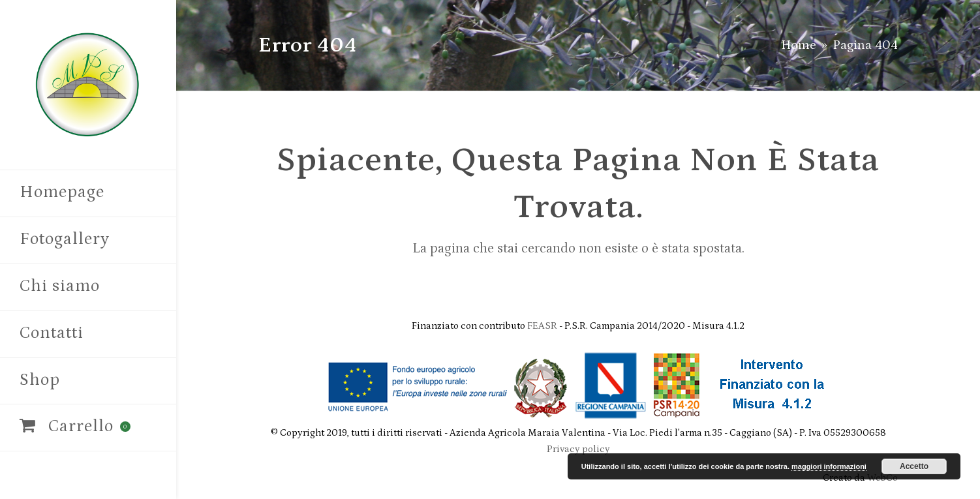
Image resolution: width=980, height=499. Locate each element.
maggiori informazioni (829, 466)
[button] (88, 428)
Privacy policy (578, 449)
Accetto (914, 466)
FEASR (543, 326)
